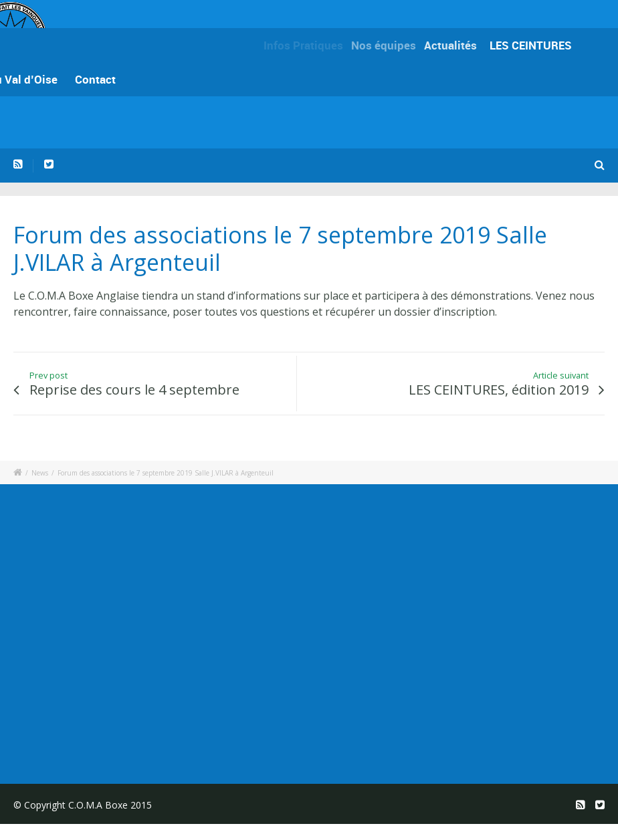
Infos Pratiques (306, 45)
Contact (95, 79)
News (40, 473)
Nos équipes (389, 45)
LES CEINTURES (533, 45)
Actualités (455, 45)
